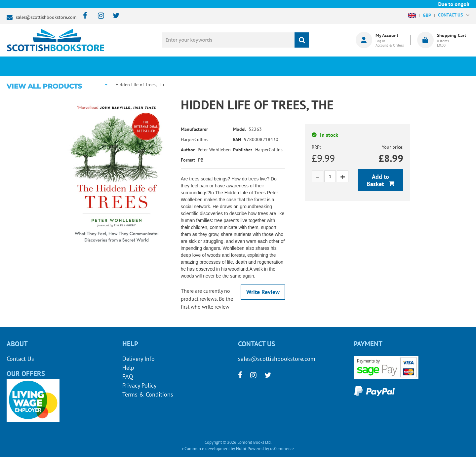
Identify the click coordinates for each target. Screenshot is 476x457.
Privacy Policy (139, 385)
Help (128, 368)
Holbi (241, 449)
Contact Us (20, 359)
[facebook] (83, 16)
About (349, 66)
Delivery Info (139, 359)
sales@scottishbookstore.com (46, 17)
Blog (269, 66)
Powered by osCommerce (271, 449)
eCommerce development (206, 449)
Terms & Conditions (148, 394)
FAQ (128, 377)
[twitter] (113, 16)
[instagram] (98, 16)
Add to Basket (378, 180)
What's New (189, 66)
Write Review (263, 292)
